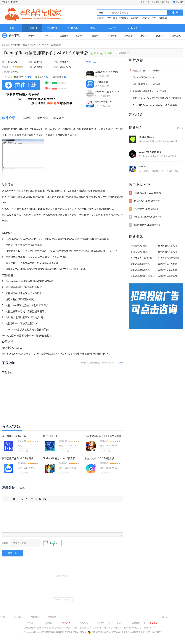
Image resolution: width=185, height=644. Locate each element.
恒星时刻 (134, 18)
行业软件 (96, 36)
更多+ (180, 128)
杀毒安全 (112, 36)
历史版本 (122, 53)
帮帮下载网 (16, 45)
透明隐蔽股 (164, 18)
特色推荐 (42, 118)
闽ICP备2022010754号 (76, 632)
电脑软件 (32, 28)
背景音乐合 (145, 18)
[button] (5, 499)
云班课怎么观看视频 (167, 276)
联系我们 (101, 623)
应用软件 (80, 36)
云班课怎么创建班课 (167, 270)
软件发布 (166, 2)
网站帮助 (84, 623)
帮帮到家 (35, 617)
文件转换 (132, 28)
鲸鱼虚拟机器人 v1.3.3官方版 (145, 84)
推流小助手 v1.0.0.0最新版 (144, 209)
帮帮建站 (52, 617)
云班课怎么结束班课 (140, 270)
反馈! (121, 363)
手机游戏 (72, 28)
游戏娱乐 (128, 36)
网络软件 (32, 36)
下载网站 (6, 2)
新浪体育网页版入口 (167, 252)
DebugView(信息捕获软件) (51, 45)
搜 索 (175, 13)
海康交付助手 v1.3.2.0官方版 (145, 225)
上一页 (57, 600)
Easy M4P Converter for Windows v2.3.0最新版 (153, 105)
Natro (154, 18)
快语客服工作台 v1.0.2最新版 (18, 458)
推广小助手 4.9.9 (52, 436)
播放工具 (160, 36)
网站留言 (155, 2)
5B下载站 (18, 617)
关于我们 (49, 623)
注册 (148, 2)
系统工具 (48, 36)
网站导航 (179, 2)
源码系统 (176, 36)
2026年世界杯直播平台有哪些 (145, 258)
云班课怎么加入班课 (167, 264)
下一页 (67, 600)
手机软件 (52, 28)
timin (109, 18)
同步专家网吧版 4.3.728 (142, 77)
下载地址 (26, 118)
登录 (143, 2)
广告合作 (119, 623)
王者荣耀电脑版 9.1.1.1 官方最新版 (103, 436)
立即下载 (24, 451)
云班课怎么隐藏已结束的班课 (144, 276)
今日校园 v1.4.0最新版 (14, 436)
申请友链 (164, 617)
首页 (12, 28)
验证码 (5, 543)
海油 (115, 18)
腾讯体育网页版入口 (167, 246)
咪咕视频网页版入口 (140, 246)
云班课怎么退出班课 (140, 264)
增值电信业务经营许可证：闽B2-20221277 (142, 632)
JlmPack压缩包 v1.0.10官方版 (59, 458)
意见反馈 (136, 623)
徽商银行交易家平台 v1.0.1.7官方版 (148, 91)
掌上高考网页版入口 (140, 252)
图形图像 (64, 36)
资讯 (92, 28)
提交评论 (12, 553)
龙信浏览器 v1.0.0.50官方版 (99, 458)
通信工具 (144, 36)
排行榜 (112, 28)
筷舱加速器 (124, 18)
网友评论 (59, 118)
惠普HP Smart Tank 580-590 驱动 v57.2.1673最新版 (155, 98)
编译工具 (35, 45)
